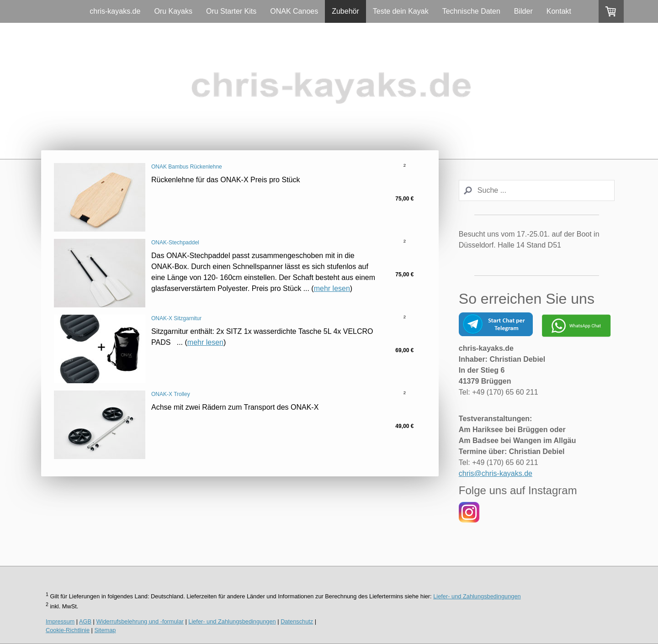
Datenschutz (297, 621)
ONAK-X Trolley (171, 394)
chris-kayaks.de (115, 11)
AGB (85, 621)
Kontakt (559, 11)
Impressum (60, 621)
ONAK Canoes (294, 11)
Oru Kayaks (173, 11)
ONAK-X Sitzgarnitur (176, 318)
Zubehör (345, 11)
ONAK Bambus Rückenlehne (187, 167)
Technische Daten (471, 11)
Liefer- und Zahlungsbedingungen (477, 596)
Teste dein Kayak (401, 11)
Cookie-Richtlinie (68, 630)
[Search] (537, 190)
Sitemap (105, 630)
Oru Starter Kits (231, 11)
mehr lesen (332, 288)
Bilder (523, 11)
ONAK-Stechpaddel (175, 243)
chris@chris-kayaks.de (496, 473)
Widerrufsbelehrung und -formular (140, 621)
